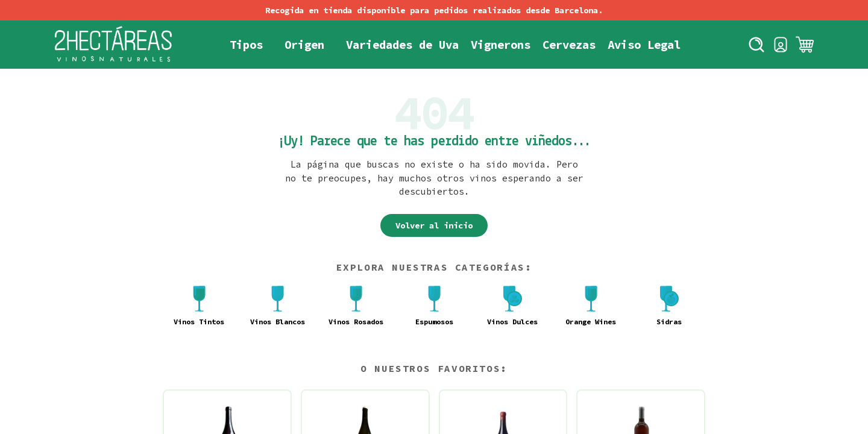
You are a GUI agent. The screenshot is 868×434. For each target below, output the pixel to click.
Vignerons (501, 45)
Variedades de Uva (402, 45)
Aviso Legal (644, 45)
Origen (304, 45)
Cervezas (569, 45)
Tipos (246, 45)
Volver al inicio (434, 225)
